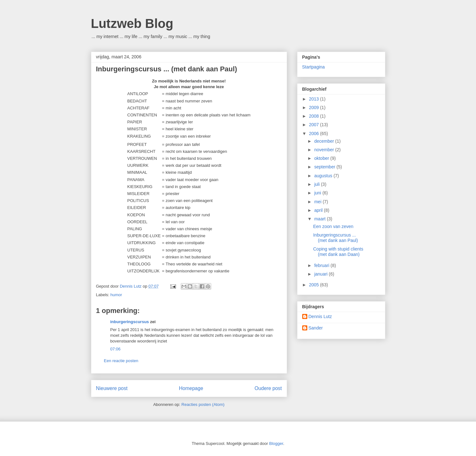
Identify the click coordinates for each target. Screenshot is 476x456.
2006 (314, 134)
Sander (316, 328)
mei (318, 202)
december (325, 141)
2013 (314, 99)
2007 (314, 125)
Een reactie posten (121, 361)
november (325, 150)
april (319, 210)
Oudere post (268, 388)
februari (322, 265)
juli (318, 184)
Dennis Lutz (320, 316)
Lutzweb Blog (132, 23)
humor (116, 295)
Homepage (191, 388)
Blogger (276, 443)
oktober (322, 158)
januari (322, 274)
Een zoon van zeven (333, 226)
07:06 (116, 349)
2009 (314, 107)
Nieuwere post (112, 388)
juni (318, 193)
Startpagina (314, 67)
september (325, 167)
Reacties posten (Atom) (203, 404)
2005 (314, 285)
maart (321, 219)
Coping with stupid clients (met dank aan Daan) (338, 252)
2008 (314, 116)
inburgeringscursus (130, 322)
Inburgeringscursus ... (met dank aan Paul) (335, 238)
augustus (324, 176)
